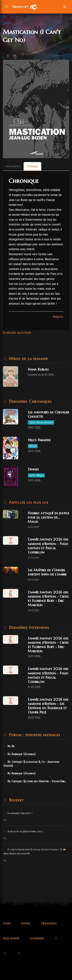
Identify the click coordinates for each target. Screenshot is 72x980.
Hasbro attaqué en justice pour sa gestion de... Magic (48, 517)
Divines (33, 469)
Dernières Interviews (28, 628)
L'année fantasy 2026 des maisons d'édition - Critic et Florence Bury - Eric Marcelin (48, 599)
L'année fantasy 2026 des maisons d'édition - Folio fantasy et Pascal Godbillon (48, 546)
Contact (26, 923)
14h (5, 838)
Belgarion (58, 317)
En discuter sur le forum (17, 333)
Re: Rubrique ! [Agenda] (19, 754)
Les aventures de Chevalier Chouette (48, 414)
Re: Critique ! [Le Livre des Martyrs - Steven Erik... (35, 781)
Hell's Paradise (39, 440)
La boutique (37, 938)
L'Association (49, 923)
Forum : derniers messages (34, 735)
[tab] (13, 166)
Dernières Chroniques (30, 402)
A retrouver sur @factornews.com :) (23, 831)
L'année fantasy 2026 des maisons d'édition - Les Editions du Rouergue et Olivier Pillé (48, 706)
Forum (7, 923)
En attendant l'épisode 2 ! (18, 813)
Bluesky (16, 800)
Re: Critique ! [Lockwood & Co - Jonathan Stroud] (31, 764)
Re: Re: (9, 746)
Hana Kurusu (38, 369)
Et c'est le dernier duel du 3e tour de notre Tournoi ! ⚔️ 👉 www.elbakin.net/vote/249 (35, 852)
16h (5, 861)
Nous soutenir (11, 938)
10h (5, 820)
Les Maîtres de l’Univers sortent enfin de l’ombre (47, 572)
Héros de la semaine (28, 359)
